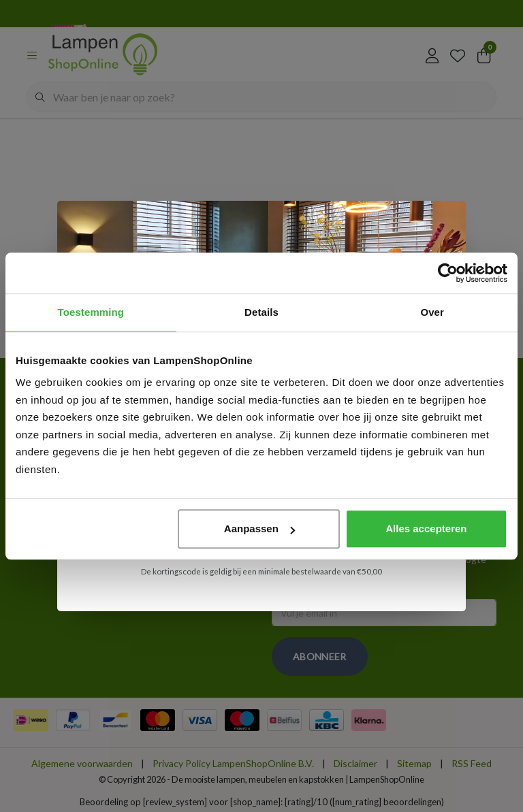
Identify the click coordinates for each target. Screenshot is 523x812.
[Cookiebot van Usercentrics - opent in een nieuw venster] (448, 273)
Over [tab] (432, 312)
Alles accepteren (426, 529)
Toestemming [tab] (91, 312)
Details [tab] (261, 312)
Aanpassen (259, 529)
